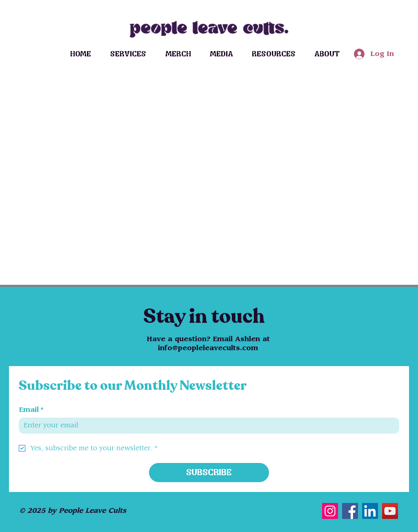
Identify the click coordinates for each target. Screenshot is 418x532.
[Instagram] (330, 511)
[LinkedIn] (370, 511)
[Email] (207, 425)
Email (31, 410)
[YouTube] (390, 511)
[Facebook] (350, 511)
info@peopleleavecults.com (208, 348)
